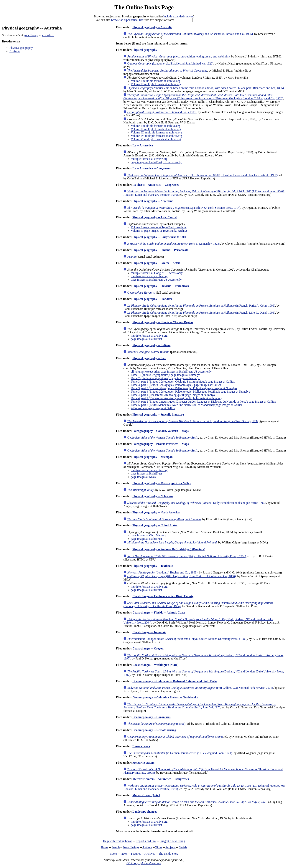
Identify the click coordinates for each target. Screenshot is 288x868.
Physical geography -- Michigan (152, 457)
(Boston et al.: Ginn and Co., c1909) (162, 112)
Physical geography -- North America (156, 512)
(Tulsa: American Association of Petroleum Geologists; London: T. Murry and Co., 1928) (203, 97)
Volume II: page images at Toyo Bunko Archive (159, 231)
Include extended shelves (178, 16)
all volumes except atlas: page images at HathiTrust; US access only (171, 372)
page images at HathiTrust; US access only (156, 162)
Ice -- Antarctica (143, 145)
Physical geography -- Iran (149, 358)
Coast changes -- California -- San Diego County (163, 596)
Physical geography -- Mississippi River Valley (162, 483)
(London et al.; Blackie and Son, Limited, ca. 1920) (170, 63)
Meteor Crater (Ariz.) (146, 795)
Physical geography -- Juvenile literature (158, 415)
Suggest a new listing (172, 841)
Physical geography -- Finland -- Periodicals (160, 250)
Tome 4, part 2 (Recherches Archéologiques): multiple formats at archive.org (176, 398)
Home (104, 847)
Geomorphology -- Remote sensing (154, 730)
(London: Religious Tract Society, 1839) (193, 421)
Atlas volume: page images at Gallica (153, 408)
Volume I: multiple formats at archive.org (155, 81)
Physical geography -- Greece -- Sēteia (156, 263)
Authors (147, 847)
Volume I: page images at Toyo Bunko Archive (159, 227)
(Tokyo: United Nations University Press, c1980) (187, 639)
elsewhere (48, 35)
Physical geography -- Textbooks (153, 566)
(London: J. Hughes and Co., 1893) (162, 572)
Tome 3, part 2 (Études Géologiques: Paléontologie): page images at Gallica (176, 385)
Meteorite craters (143, 763)
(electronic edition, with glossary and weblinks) (178, 56)
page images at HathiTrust (146, 339)
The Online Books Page (144, 7)
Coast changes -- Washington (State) (155, 665)
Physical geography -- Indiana (151, 345)
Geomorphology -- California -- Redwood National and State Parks (175, 681)
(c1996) (156, 724)
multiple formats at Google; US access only (157, 273)
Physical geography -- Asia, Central (155, 217)
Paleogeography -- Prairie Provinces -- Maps (161, 444)
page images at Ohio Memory (148, 535)
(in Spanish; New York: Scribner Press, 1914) (184, 208)
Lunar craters (141, 746)
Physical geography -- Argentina (153, 201)
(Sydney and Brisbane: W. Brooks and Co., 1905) (190, 34)
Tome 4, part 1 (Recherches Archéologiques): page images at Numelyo (173, 395)
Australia (15, 51)
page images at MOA (143, 477)
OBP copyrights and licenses (144, 863)
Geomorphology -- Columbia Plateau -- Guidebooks (165, 697)
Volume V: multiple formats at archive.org (156, 139)
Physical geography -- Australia (152, 27)
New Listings (131, 847)
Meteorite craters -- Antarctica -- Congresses (161, 779)
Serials (183, 847)
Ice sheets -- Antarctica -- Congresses (156, 185)
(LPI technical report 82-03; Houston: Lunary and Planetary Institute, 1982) (202, 175)
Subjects (170, 847)
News (124, 854)
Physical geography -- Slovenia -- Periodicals (161, 286)
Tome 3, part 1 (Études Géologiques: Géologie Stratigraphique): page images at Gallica (183, 382)
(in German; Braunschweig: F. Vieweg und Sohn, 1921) (180, 753)
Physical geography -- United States (155, 525)
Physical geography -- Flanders (152, 299)
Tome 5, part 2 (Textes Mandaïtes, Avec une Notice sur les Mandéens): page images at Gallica (187, 405)
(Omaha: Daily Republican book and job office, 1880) (197, 503)
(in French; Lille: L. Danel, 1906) (201, 313)
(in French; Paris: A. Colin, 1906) (201, 306)
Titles (159, 847)
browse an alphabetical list (127, 20)
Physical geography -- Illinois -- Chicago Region (163, 322)
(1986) (175, 737)
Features (136, 854)
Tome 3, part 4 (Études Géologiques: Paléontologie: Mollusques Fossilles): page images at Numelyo (190, 392)
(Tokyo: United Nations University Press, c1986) (187, 556)
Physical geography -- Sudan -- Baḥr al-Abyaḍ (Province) (169, 549)
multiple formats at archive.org (149, 159)
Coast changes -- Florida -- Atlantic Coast (159, 612)
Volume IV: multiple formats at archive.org (156, 136)
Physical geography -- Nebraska (153, 496)
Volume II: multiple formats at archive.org (156, 84)
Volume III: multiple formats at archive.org (156, 132)
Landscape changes (145, 812)
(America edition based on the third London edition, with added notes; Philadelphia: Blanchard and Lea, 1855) (205, 88)
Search (116, 847)
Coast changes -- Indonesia (149, 632)
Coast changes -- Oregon (148, 648)
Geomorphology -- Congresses (151, 717)
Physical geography (21, 48)
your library (31, 35)
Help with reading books (118, 841)
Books (114, 854)
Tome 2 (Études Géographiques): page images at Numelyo (165, 378)
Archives (150, 854)
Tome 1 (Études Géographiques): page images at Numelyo (165, 375)
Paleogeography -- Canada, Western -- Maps (161, 431)
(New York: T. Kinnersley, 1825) (174, 244)
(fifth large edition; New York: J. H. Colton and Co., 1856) (181, 576)
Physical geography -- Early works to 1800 (159, 237)
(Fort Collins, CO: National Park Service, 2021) (200, 688)
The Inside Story (168, 854)
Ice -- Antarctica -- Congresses (152, 168)
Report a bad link (146, 841)
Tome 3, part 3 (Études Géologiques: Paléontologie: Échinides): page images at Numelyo (184, 388)
